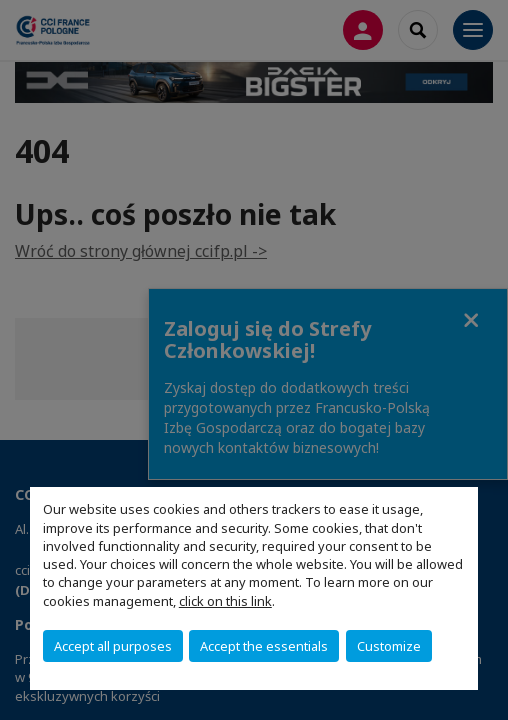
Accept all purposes (113, 646)
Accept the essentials (264, 646)
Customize (389, 646)
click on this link (225, 601)
